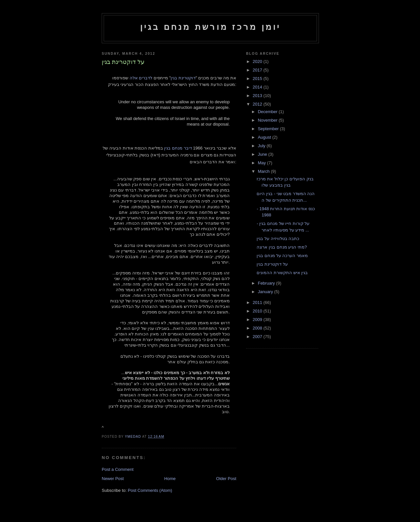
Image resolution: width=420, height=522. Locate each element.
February (267, 283)
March (264, 171)
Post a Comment (118, 469)
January (266, 292)
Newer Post (113, 479)
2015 (258, 79)
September (269, 129)
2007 (258, 337)
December (268, 112)
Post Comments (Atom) (150, 490)
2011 (258, 302)
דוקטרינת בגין (183, 78)
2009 (258, 320)
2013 (258, 96)
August (265, 137)
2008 (258, 328)
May (262, 163)
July (262, 146)
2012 (258, 104)
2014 (258, 87)
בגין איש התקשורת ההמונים (282, 273)
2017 (258, 70)
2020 (258, 61)
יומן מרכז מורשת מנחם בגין (210, 27)
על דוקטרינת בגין (272, 264)
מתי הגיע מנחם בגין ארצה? (282, 247)
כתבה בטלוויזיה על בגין (278, 239)
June (263, 154)
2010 (258, 311)
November (268, 120)
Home (170, 479)
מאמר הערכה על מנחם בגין (282, 256)
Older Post (226, 479)
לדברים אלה (141, 78)
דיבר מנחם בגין (178, 148)
